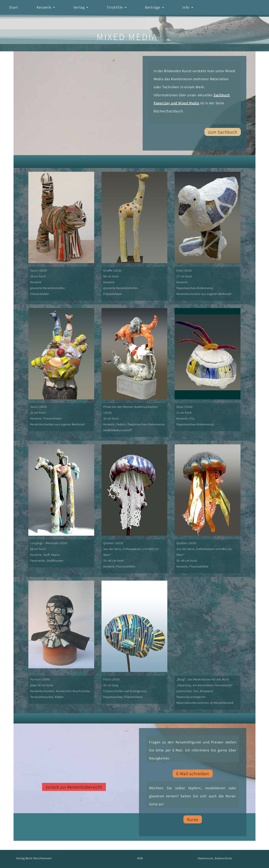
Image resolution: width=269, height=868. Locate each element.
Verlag (81, 7)
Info (188, 7)
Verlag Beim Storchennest (34, 858)
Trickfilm (117, 7)
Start (14, 7)
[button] (46, 7)
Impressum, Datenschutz (215, 858)
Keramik (46, 7)
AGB (140, 858)
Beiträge (155, 7)
